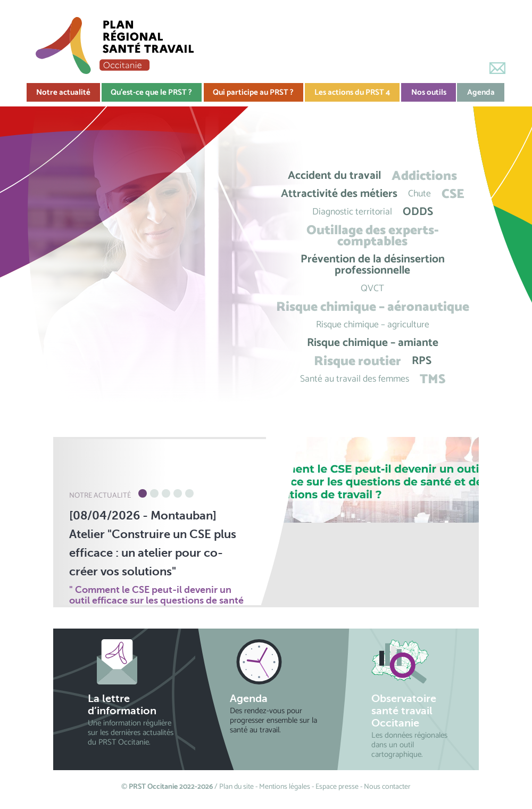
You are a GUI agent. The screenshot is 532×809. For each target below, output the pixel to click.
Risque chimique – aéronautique (373, 307)
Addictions (424, 176)
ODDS (418, 212)
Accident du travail (334, 176)
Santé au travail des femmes (355, 379)
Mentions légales (285, 787)
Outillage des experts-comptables (373, 236)
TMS (433, 379)
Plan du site (236, 787)
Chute (419, 194)
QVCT (372, 289)
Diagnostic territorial (352, 212)
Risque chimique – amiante (373, 343)
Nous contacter (387, 787)
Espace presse (337, 787)
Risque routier (358, 361)
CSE (453, 194)
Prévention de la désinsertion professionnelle (373, 265)
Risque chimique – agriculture (373, 325)
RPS (422, 361)
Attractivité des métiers (339, 194)
